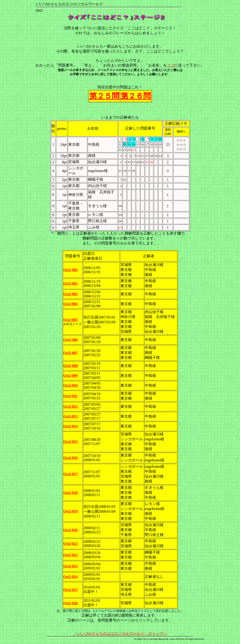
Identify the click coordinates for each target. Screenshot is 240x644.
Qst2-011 (70, 396)
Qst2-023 (70, 566)
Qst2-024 (70, 577)
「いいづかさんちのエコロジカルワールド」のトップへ (120, 634)
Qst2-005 (70, 320)
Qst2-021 (70, 544)
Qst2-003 (70, 294)
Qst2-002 (70, 283)
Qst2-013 (70, 416)
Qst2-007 (70, 353)
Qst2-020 (70, 530)
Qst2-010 (70, 385)
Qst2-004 (70, 304)
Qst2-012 (70, 406)
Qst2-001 (70, 270)
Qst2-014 (70, 426)
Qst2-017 (70, 474)
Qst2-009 (70, 376)
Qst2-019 (70, 511)
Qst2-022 (70, 555)
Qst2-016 (70, 458)
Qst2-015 (70, 442)
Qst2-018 (70, 493)
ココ (171, 65)
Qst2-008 (70, 366)
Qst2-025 (70, 590)
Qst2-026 (70, 603)
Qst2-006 (70, 340)
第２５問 (104, 96)
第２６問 (136, 96)
